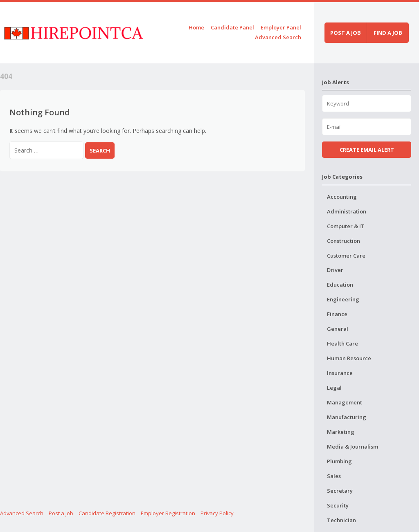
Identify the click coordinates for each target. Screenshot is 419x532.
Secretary (340, 491)
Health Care (342, 343)
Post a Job (61, 513)
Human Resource (349, 358)
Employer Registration (168, 513)
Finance (337, 314)
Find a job (388, 33)
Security (338, 505)
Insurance (340, 373)
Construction (344, 241)
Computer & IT (346, 226)
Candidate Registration (107, 513)
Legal (334, 388)
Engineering (343, 299)
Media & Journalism (353, 447)
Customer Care (346, 256)
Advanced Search (278, 37)
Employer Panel (281, 27)
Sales (334, 476)
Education (340, 285)
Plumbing (339, 461)
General (338, 329)
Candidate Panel (232, 27)
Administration (347, 211)
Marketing (341, 432)
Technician (341, 520)
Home (196, 27)
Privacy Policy (217, 513)
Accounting (342, 197)
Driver (335, 270)
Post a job (346, 33)
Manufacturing (347, 417)
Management (345, 402)
